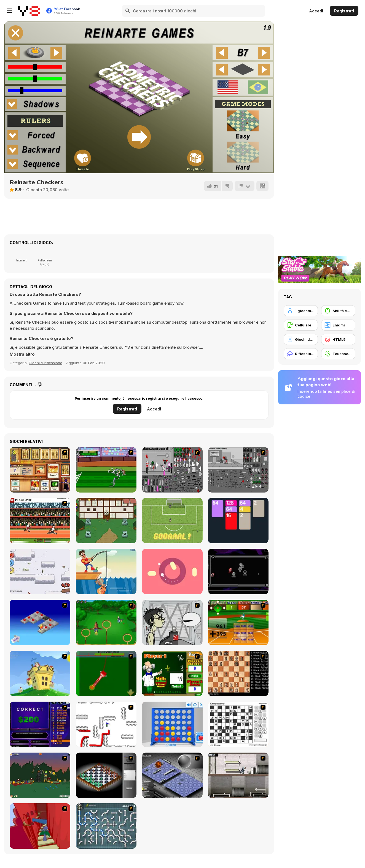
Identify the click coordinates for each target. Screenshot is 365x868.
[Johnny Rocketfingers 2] (172, 622)
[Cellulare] (301, 325)
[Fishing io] (106, 571)
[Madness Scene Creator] (172, 470)
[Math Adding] (172, 673)
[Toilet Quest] (106, 673)
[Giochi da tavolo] (301, 339)
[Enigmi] (338, 325)
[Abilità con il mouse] (338, 311)
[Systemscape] (238, 571)
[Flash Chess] (106, 775)
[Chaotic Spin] (172, 571)
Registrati (344, 11)
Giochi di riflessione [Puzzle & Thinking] (45, 363)
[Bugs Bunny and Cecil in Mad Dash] (106, 470)
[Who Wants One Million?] (40, 724)
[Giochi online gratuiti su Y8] (29, 11)
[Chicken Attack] (40, 673)
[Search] (128, 11)
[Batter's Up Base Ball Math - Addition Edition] (238, 622)
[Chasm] (40, 826)
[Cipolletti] (172, 520)
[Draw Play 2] (106, 724)
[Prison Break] (238, 775)
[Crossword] (238, 724)
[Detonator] (40, 622)
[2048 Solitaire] (238, 520)
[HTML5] (338, 339)
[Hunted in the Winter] (40, 571)
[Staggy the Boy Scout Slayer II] (40, 775)
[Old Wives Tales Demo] (106, 520)
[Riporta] (245, 186)
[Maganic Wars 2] (40, 470)
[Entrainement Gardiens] (106, 622)
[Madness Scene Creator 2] (238, 470)
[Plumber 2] (106, 826)
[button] (22, 354)
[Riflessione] (301, 354)
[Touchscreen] (338, 354)
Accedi (316, 11)
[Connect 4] (172, 724)
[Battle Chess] (238, 673)
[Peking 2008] (40, 520)
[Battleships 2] (172, 775)
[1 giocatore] (301, 311)
